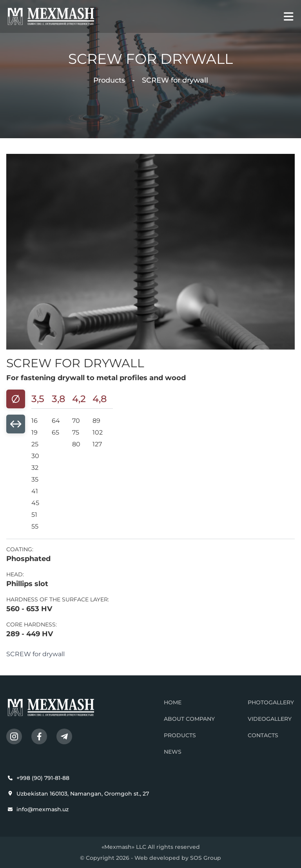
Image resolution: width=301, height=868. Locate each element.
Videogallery (270, 719)
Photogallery (271, 702)
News (173, 752)
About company (189, 719)
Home (173, 702)
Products (109, 80)
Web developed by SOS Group (178, 858)
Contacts (263, 735)
